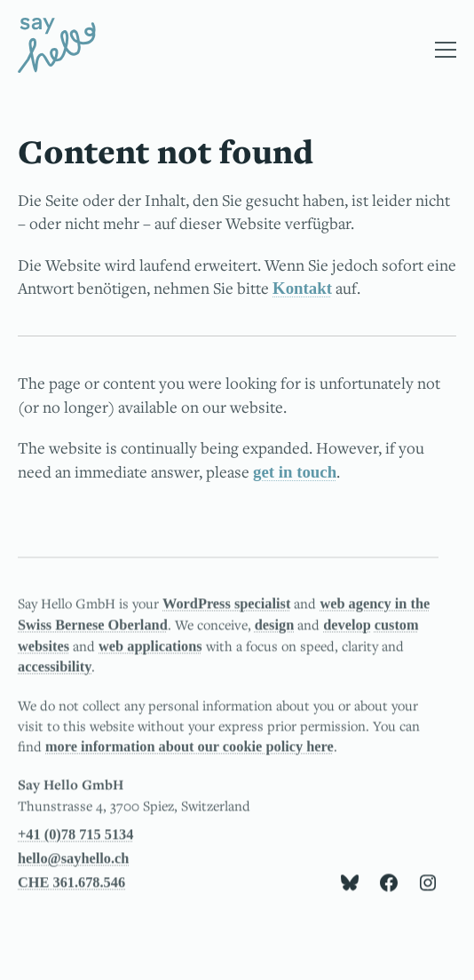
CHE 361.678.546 (71, 885)
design (274, 626)
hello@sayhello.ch (73, 860)
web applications (150, 648)
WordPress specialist (226, 605)
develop (347, 626)
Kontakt (302, 288)
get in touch (295, 472)
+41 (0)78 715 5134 (75, 836)
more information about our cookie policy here (190, 749)
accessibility (55, 669)
